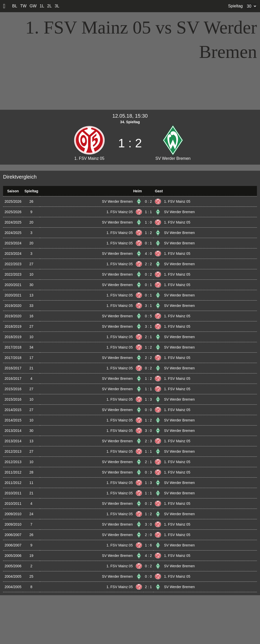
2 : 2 (148, 264)
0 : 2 (148, 201)
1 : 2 (148, 233)
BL (15, 6)
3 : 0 (148, 431)
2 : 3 (148, 441)
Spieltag (235, 6)
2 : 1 (148, 337)
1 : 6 (148, 545)
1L (42, 6)
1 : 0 (148, 222)
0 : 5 (148, 316)
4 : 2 (148, 556)
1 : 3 (148, 399)
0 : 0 (148, 410)
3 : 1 (148, 306)
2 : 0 (148, 535)
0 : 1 (148, 243)
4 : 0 (148, 254)
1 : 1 (148, 212)
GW (33, 6)
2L (50, 6)
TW (23, 6)
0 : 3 (148, 472)
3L (57, 6)
